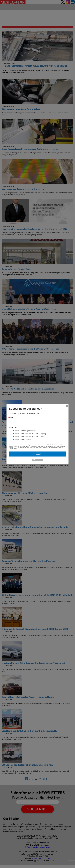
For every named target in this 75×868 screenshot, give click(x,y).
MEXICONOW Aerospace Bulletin (24, 431)
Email (11, 418)
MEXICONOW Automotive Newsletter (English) (29, 434)
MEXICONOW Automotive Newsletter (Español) (29, 437)
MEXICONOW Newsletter (22, 440)
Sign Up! (37, 454)
